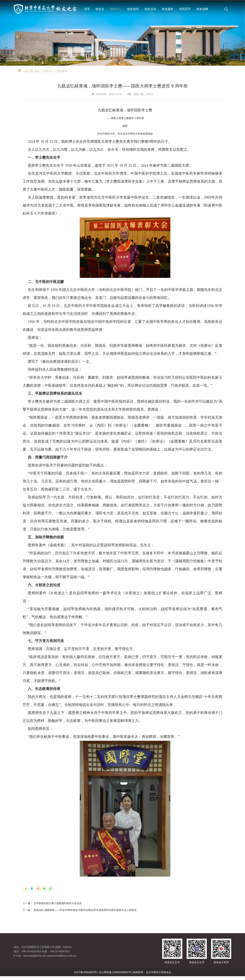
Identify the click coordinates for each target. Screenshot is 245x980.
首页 (87, 9)
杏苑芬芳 (185, 9)
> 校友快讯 (61, 74)
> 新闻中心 (47, 74)
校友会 (100, 9)
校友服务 (168, 9)
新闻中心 (116, 9)
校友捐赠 (202, 9)
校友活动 (150, 9)
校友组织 (133, 9)
